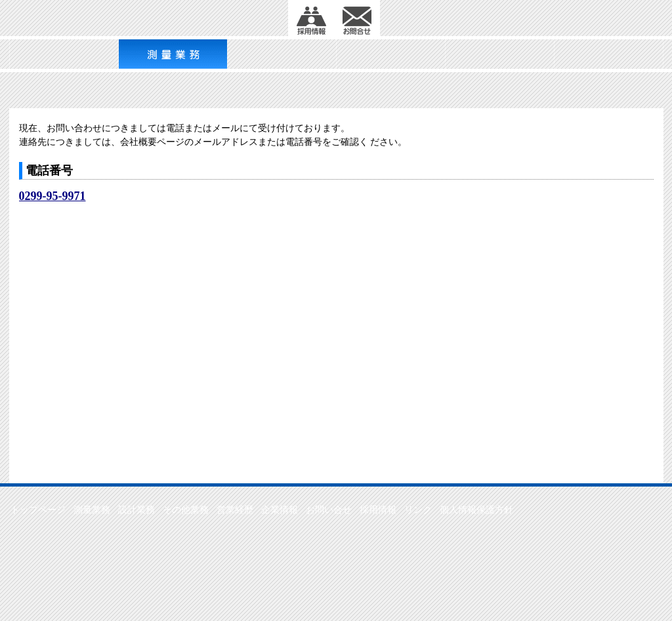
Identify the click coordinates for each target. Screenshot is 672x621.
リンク (418, 510)
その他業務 (186, 510)
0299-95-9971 (52, 196)
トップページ (38, 510)
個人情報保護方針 (476, 510)
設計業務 (136, 510)
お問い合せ (329, 510)
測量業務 (92, 510)
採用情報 (378, 510)
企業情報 (280, 510)
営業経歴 (235, 510)
